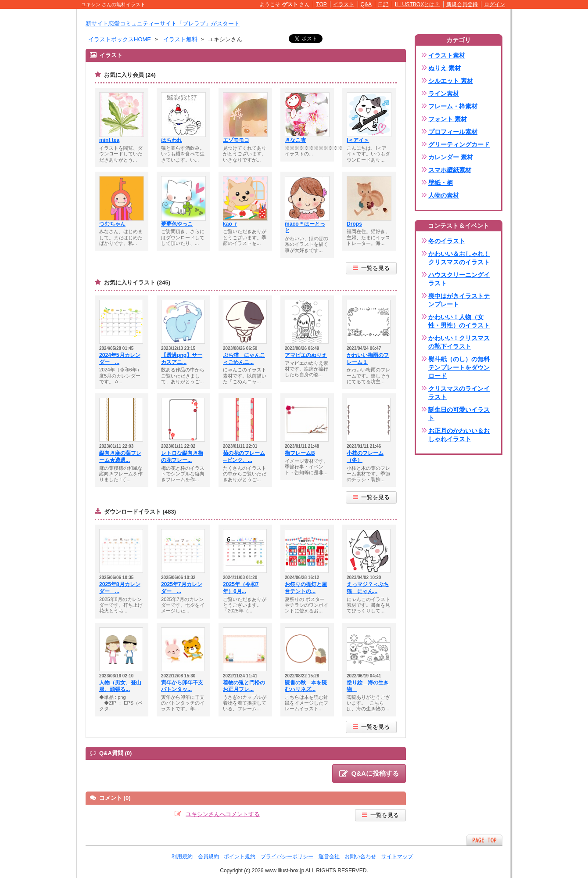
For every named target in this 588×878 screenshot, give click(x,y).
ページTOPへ (484, 840)
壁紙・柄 (441, 183)
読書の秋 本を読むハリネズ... (306, 686)
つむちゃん (112, 224)
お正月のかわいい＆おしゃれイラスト (459, 435)
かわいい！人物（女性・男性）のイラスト (459, 321)
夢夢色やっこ (177, 224)
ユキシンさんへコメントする (223, 814)
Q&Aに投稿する (369, 774)
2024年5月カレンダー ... (120, 359)
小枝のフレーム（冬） (365, 457)
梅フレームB (300, 453)
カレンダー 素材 (451, 157)
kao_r (230, 224)
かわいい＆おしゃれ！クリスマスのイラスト (459, 258)
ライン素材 (444, 94)
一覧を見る (371, 268)
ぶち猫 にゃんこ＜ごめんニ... (244, 359)
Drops (354, 224)
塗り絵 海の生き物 (368, 686)
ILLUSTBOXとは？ (417, 4)
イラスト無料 (180, 39)
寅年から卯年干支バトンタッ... (182, 686)
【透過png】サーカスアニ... (182, 359)
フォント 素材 (448, 119)
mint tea (109, 140)
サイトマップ (397, 856)
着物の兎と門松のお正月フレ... (244, 686)
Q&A (366, 4)
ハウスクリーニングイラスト (459, 279)
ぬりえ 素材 (445, 68)
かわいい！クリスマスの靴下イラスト (459, 342)
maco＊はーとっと (305, 227)
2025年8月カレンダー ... (120, 588)
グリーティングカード (459, 144)
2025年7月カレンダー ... (182, 588)
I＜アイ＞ (358, 140)
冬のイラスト (447, 241)
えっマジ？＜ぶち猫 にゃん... (368, 588)
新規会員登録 (462, 4)
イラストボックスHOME (120, 39)
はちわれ (172, 140)
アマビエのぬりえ (306, 355)
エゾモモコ (236, 140)
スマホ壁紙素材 (450, 170)
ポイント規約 (240, 856)
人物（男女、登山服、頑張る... (120, 686)
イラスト (344, 4)
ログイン (495, 4)
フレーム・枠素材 (453, 106)
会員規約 (208, 856)
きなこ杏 (295, 140)
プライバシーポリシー (287, 856)
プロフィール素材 (453, 132)
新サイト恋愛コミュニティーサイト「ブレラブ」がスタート (163, 23)
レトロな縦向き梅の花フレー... (182, 457)
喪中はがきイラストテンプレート (459, 300)
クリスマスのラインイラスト (459, 393)
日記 (383, 4)
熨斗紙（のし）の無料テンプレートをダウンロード (459, 367)
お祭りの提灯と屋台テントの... (306, 588)
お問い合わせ (360, 856)
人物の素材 (444, 195)
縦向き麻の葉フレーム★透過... (120, 457)
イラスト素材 (447, 55)
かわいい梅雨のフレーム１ (368, 359)
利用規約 (182, 856)
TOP (321, 4)
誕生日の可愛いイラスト (459, 414)
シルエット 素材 (451, 81)
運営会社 (329, 856)
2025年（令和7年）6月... (241, 588)
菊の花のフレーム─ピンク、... (244, 457)
